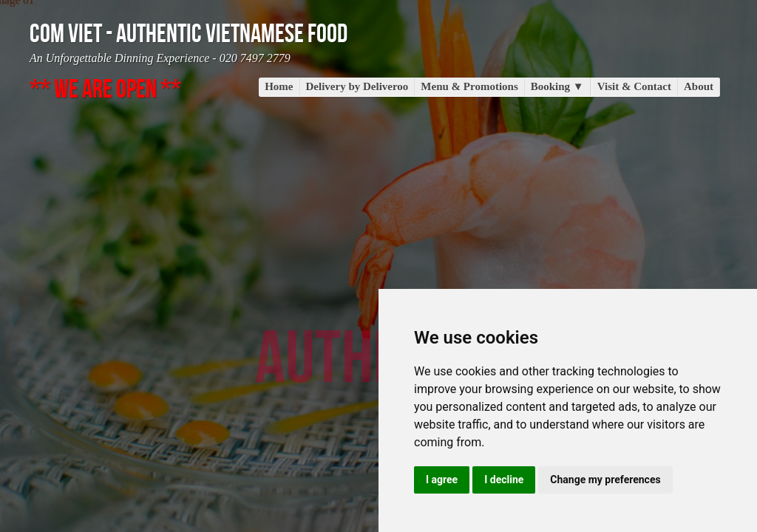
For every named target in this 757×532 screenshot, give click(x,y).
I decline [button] (504, 480)
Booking (557, 86)
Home (279, 86)
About (699, 86)
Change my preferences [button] (605, 480)
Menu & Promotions (469, 86)
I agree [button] (442, 480)
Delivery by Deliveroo (357, 86)
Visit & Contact (634, 86)
